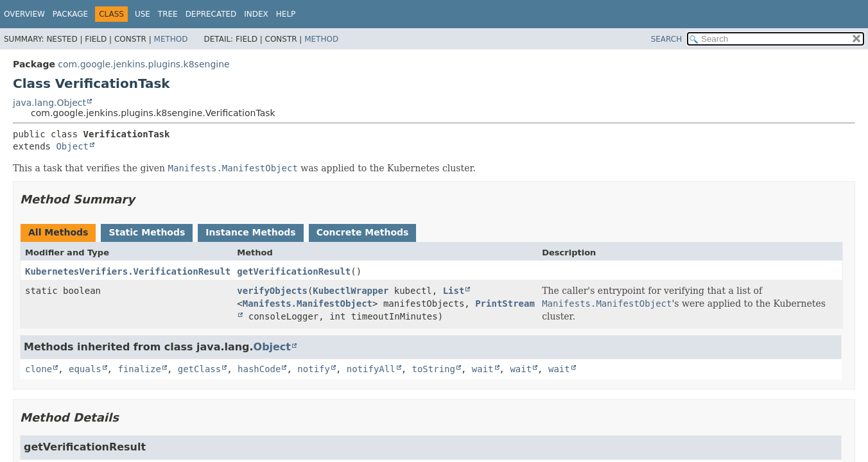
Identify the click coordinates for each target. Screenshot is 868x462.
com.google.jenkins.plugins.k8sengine (143, 64)
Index (256, 14)
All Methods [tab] (58, 232)
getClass (199, 369)
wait (483, 369)
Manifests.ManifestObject (308, 304)
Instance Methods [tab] (250, 232)
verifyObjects (272, 291)
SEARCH (667, 39)
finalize (139, 369)
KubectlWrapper (351, 291)
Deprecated (211, 14)
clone (39, 369)
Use (143, 14)
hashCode (259, 369)
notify (314, 369)
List (454, 291)
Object (72, 146)
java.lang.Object (49, 103)
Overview (24, 14)
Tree (168, 14)
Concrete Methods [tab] (363, 232)
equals (85, 369)
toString (434, 369)
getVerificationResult (294, 271)
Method (171, 39)
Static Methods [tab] (147, 232)
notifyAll (371, 369)
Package (70, 14)
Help (286, 14)
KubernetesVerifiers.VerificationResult (128, 271)
